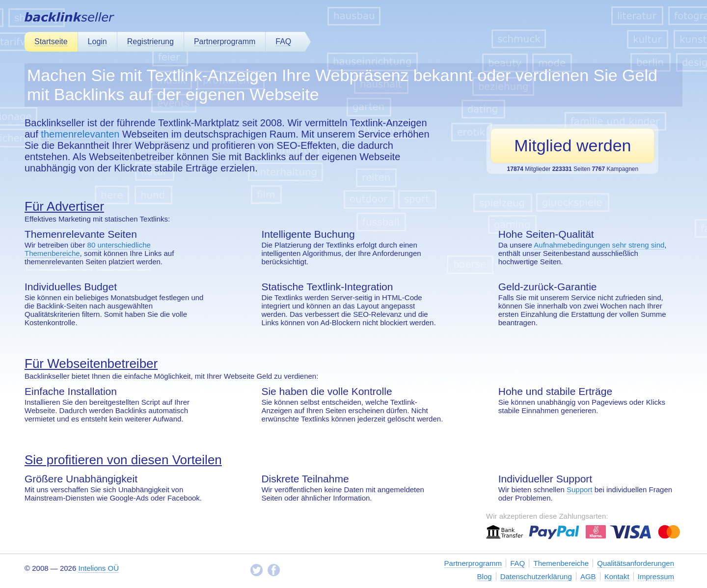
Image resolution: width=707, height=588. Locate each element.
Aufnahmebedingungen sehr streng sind (599, 245)
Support (580, 490)
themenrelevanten (80, 134)
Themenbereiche (561, 563)
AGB (588, 576)
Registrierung (150, 42)
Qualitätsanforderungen (636, 563)
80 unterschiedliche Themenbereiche (88, 249)
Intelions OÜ (98, 568)
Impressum (656, 576)
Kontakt (617, 576)
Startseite (51, 42)
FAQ (283, 42)
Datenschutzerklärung (536, 576)
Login (97, 42)
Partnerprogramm (225, 42)
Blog (485, 576)
